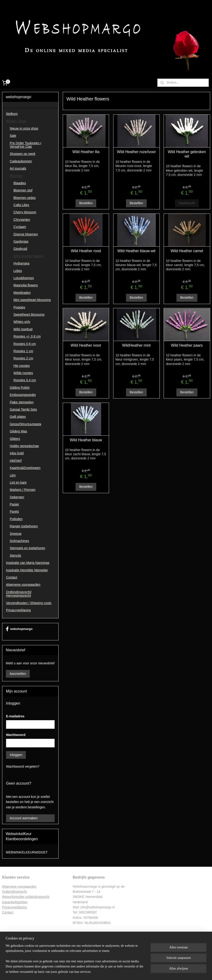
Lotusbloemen (24, 278)
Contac (7, 912)
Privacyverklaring (18, 610)
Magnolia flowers (26, 285)
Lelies (18, 271)
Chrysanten (22, 220)
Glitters (15, 439)
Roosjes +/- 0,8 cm (27, 336)
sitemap (93, 971)
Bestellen (86, 203)
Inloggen (16, 755)
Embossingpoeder (23, 395)
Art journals (18, 168)
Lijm (13, 475)
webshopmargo (19, 629)
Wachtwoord (16, 735)
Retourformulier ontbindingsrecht (26, 897)
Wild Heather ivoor (86, 345)
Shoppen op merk (23, 154)
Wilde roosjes (23, 373)
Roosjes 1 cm (23, 351)
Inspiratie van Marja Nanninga (28, 563)
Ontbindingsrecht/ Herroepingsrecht (19, 594)
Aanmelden (18, 674)
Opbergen (17, 497)
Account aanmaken (24, 818)
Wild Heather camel (187, 251)
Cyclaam (20, 227)
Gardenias (21, 241)
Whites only (22, 322)
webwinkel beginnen (116, 971)
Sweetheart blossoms (29, 314)
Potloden (16, 519)
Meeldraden (22, 293)
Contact (12, 577)
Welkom (12, 114)
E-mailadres (15, 716)
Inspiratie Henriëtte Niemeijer (27, 570)
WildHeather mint (136, 345)
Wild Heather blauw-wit (136, 251)
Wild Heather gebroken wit (187, 154)
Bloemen (16, 176)
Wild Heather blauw (86, 440)
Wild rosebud (23, 329)
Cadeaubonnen (21, 161)
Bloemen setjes (25, 198)
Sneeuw (16, 534)
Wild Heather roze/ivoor (136, 152)
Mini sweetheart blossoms (32, 300)
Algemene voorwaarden (23, 585)
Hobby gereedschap (24, 446)
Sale (13, 136)
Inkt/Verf (16, 461)
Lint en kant (18, 482)
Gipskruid (20, 249)
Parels (14, 512)
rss (101, 971)
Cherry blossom (25, 212)
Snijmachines (19, 541)
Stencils (15, 555)
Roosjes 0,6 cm (25, 344)
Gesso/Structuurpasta (25, 424)
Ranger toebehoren (24, 526)
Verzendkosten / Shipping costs (29, 603)
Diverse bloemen (26, 234)
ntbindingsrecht (16, 892)
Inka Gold (17, 453)
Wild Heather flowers (28, 256)
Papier (14, 504)
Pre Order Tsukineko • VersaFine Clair (26, 145)
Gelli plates (18, 417)
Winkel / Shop (16, 121)
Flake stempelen (22, 402)
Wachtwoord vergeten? (23, 766)
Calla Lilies (21, 205)
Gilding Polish (20, 388)
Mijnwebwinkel (152, 971)
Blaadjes (20, 183)
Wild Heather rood (86, 251)
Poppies (19, 307)
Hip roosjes (22, 366)
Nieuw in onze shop (24, 128)
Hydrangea (22, 263)
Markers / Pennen (23, 490)
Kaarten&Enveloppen (25, 468)
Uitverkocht (187, 203)
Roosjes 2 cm (23, 358)
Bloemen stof (23, 190)
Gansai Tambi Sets (23, 409)
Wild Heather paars (187, 345)
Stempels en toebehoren (28, 548)
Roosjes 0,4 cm (25, 380)
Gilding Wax (18, 431)
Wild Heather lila (86, 152)
